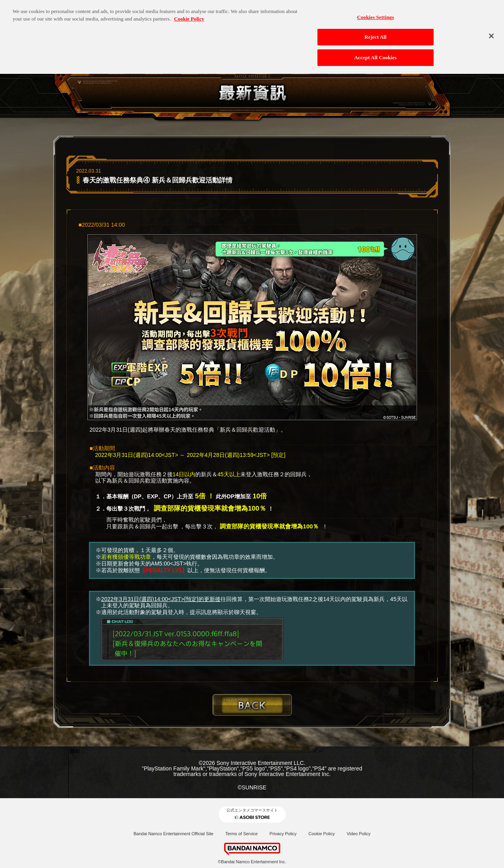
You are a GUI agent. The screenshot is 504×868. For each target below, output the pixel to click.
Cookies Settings (375, 12)
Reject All (376, 33)
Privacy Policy (283, 834)
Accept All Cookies (375, 53)
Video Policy (359, 834)
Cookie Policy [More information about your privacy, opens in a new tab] (189, 14)
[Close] (491, 31)
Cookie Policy (322, 834)
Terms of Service (242, 834)
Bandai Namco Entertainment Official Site (174, 834)
